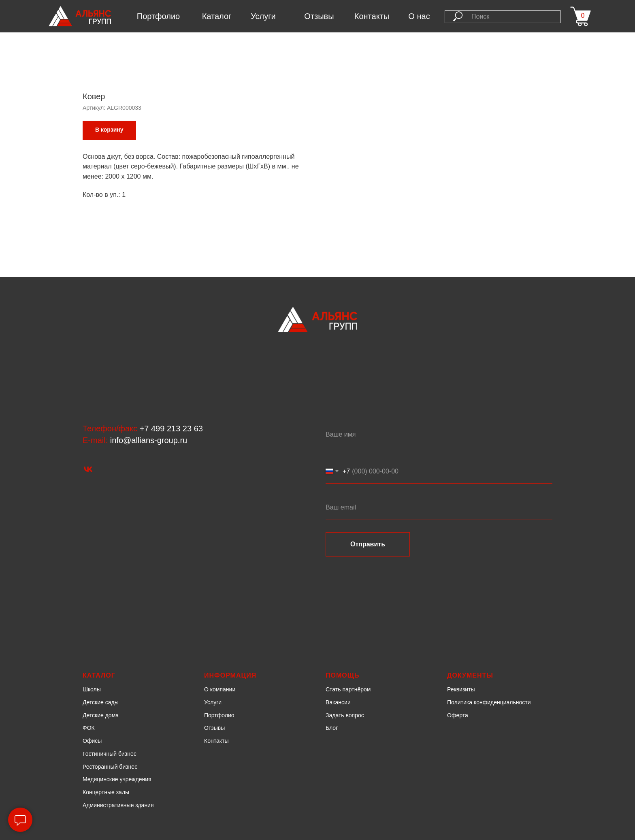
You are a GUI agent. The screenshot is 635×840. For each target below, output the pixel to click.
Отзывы (319, 16)
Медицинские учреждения (117, 779)
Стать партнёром (348, 689)
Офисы (92, 741)
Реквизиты (461, 689)
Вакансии (338, 702)
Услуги (263, 16)
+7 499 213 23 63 (171, 429)
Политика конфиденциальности (489, 702)
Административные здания (118, 805)
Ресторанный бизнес (110, 767)
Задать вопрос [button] (345, 715)
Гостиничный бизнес (110, 754)
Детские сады (101, 702)
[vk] (88, 469)
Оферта (458, 715)
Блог (332, 728)
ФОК (89, 728)
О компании (220, 689)
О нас (419, 16)
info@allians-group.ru (149, 440)
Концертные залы (106, 792)
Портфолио (158, 16)
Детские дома (101, 715)
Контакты (372, 16)
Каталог (217, 16)
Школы (92, 689)
